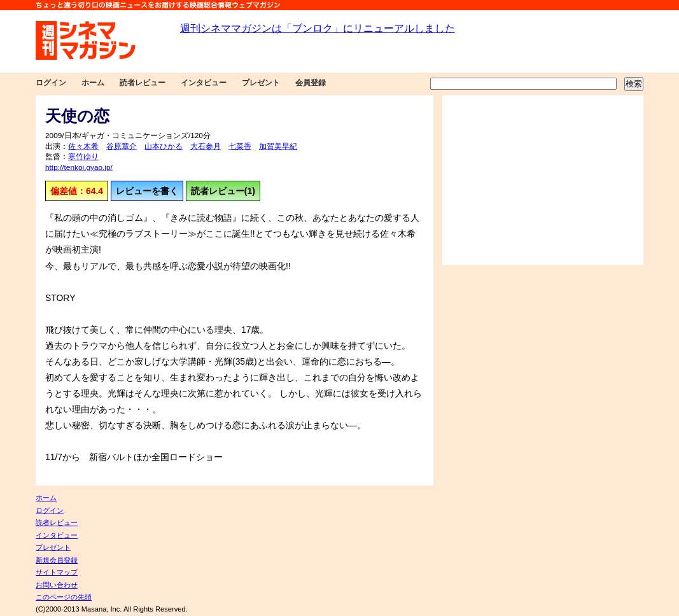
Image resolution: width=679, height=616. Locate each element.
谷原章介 (122, 146)
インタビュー (204, 83)
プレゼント (261, 83)
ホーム (93, 83)
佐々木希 (83, 146)
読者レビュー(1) (223, 191)
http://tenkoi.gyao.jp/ (79, 167)
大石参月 (206, 146)
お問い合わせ (57, 585)
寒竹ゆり (83, 157)
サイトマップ (57, 572)
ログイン (51, 83)
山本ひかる (164, 146)
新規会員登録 (57, 560)
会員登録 (311, 83)
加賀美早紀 (278, 146)
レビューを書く (147, 191)
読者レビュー (143, 83)
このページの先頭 (64, 597)
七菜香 (240, 146)
